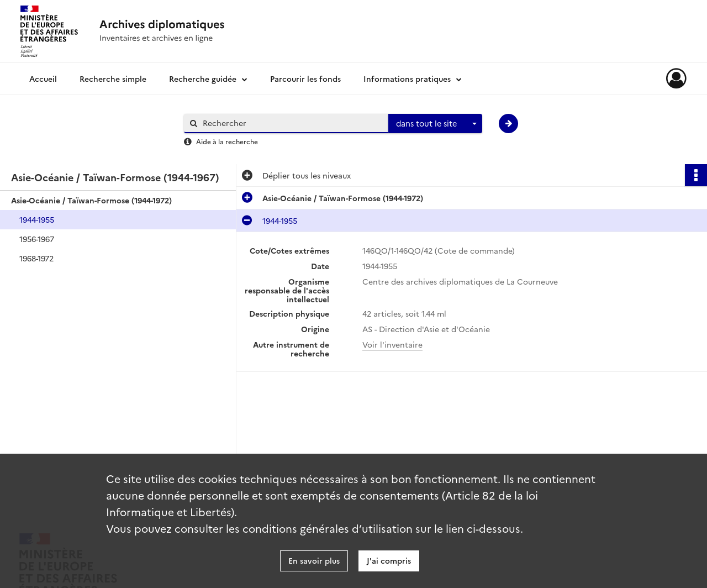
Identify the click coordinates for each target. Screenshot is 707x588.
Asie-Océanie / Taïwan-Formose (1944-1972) (91, 200)
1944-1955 (37, 219)
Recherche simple (113, 78)
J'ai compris (389, 560)
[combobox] (435, 124)
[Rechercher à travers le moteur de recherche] (292, 123)
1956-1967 (37, 239)
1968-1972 (36, 258)
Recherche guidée (203, 78)
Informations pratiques (407, 78)
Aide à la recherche (227, 141)
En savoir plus (314, 560)
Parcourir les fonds (305, 78)
